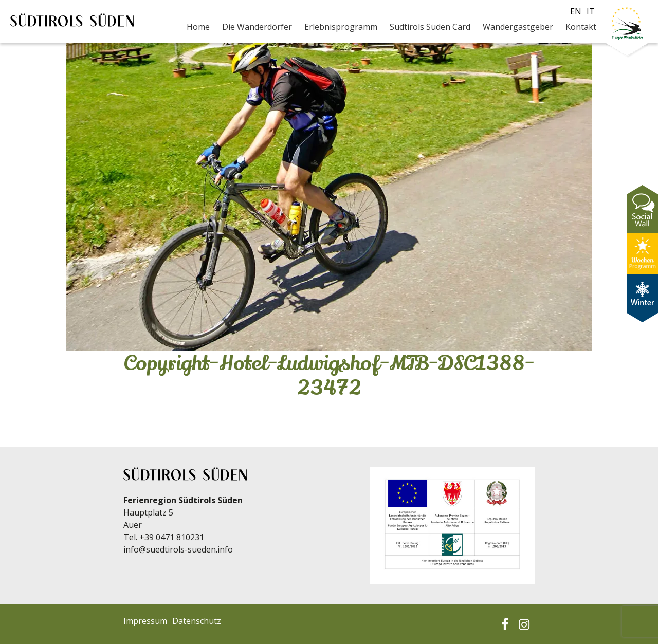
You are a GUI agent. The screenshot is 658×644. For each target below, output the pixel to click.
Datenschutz (197, 621)
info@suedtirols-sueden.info (178, 549)
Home (198, 27)
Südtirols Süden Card (430, 27)
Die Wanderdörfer (257, 27)
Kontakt (581, 27)
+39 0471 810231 (172, 537)
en (576, 11)
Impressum (145, 621)
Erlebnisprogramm (341, 27)
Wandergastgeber (518, 27)
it (591, 11)
